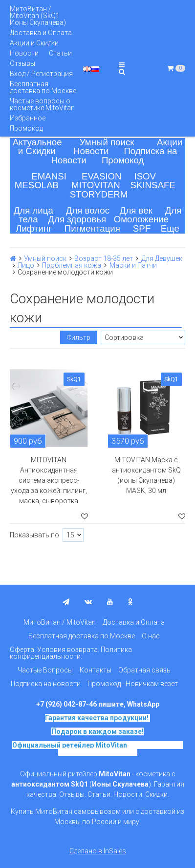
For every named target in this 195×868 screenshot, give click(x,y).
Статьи (60, 53)
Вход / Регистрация (41, 74)
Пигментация (92, 228)
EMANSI (49, 176)
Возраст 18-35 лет (104, 258)
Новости (24, 53)
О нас (151, 636)
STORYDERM (99, 194)
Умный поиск (107, 142)
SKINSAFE (153, 185)
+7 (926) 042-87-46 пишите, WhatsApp (98, 704)
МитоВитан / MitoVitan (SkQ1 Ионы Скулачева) (38, 16)
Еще (170, 228)
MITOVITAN (96, 185)
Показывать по (34, 535)
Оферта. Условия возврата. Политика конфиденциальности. (71, 653)
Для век (136, 210)
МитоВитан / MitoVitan (60, 622)
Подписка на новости (46, 684)
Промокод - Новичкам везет (133, 684)
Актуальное (37, 142)
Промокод (26, 128)
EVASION (102, 176)
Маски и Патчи (133, 265)
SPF (142, 228)
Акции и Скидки (34, 43)
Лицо (26, 265)
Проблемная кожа (72, 265)
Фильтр (79, 337)
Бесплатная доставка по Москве (43, 87)
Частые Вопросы (45, 670)
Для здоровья (77, 219)
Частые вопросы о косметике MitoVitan (42, 104)
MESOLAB (37, 185)
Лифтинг (34, 228)
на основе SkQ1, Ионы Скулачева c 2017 (121, 749)
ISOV (145, 176)
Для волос (88, 210)
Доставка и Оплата (41, 33)
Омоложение (141, 219)
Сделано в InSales (98, 851)
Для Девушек (162, 258)
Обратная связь (144, 670)
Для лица (33, 210)
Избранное (28, 118)
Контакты (96, 670)
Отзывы (22, 63)
